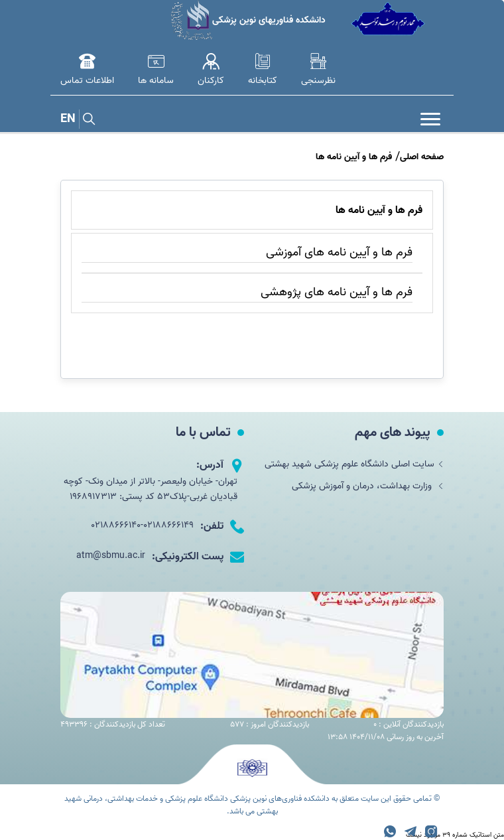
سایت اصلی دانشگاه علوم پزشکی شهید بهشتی (354, 464)
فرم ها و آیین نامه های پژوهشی (337, 292)
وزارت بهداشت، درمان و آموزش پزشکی (368, 486)
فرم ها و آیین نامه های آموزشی (339, 252)
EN (68, 119)
